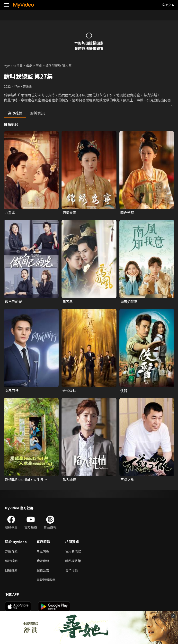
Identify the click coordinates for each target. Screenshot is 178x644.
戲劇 (29, 66)
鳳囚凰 (68, 302)
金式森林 (69, 391)
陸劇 (39, 66)
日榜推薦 (11, 570)
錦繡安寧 (69, 213)
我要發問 (43, 561)
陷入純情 (69, 480)
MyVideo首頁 (13, 66)
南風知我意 (129, 302)
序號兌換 (168, 5)
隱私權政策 (73, 561)
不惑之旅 (127, 480)
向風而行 (12, 391)
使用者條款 (73, 551)
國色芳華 (127, 213)
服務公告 (43, 570)
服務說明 (11, 561)
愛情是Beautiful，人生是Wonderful (24, 480)
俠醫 (124, 391)
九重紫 (10, 213)
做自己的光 (13, 302)
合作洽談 (71, 570)
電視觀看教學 (46, 580)
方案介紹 (11, 551)
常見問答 (43, 551)
